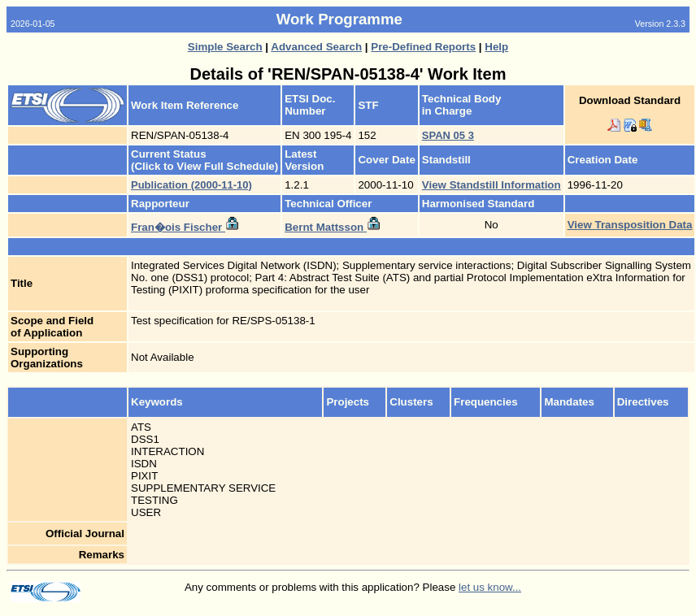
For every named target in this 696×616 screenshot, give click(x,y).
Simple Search (225, 47)
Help (496, 47)
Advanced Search (316, 47)
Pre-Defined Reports (423, 47)
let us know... (490, 587)
